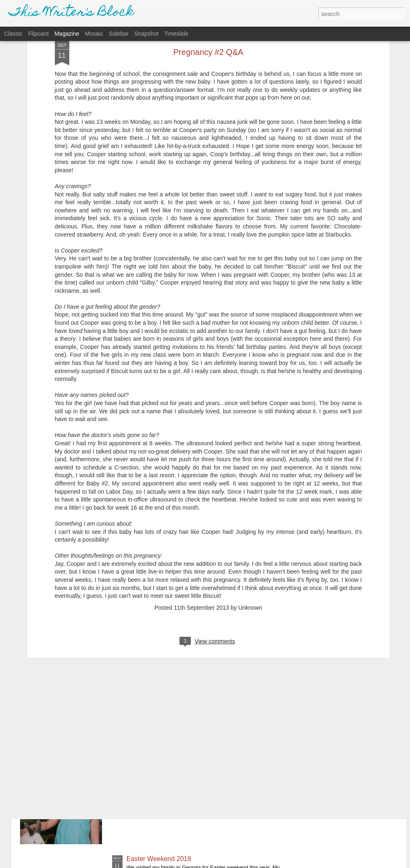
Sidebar (119, 34)
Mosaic (94, 34)
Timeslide (176, 34)
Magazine (67, 34)
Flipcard (39, 34)
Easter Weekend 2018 (159, 859)
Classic (13, 34)
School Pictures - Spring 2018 (170, 766)
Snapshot (146, 34)
